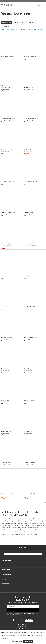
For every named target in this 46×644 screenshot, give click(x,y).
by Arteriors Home (28, 58)
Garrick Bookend (28, 213)
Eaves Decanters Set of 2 (31, 56)
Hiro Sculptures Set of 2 (7, 181)
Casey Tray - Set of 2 (7, 244)
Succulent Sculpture (6, 400)
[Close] (44, 633)
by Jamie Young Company (30, 246)
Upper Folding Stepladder (8, 56)
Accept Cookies (28, 642)
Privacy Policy (35, 613)
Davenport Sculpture (30, 306)
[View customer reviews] (29, 620)
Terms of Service (13, 615)
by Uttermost (27, 339)
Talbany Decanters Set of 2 (31, 87)
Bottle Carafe (5, 306)
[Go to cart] (44, 5)
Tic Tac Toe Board (29, 400)
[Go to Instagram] (22, 620)
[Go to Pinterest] (18, 620)
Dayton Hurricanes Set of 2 (8, 150)
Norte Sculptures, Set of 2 (31, 338)
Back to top (23, 547)
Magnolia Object (5, 87)
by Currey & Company (29, 152)
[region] (23, 637)
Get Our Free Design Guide (23, 554)
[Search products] (37, 5)
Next (46, 502)
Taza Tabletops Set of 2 (8, 275)
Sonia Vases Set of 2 (7, 463)
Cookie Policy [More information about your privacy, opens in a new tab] (5, 639)
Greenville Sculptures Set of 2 (9, 213)
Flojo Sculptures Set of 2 (31, 181)
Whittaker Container (29, 463)
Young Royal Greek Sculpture (32, 494)
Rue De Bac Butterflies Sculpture (33, 150)
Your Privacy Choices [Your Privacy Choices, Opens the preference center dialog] (17, 642)
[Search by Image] (40, 6)
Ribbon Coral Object (6, 432)
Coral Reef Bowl (28, 432)
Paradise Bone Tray (29, 244)
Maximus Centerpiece (7, 338)
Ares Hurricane (5, 369)
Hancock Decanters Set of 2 (32, 119)
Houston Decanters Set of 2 (9, 119)
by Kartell (3, 58)
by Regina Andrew (5, 89)
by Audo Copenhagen (6, 308)
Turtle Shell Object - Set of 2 (32, 275)
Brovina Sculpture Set (30, 369)
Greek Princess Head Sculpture (9, 494)
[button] (2, 5)
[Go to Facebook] (14, 620)
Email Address (12, 607)
